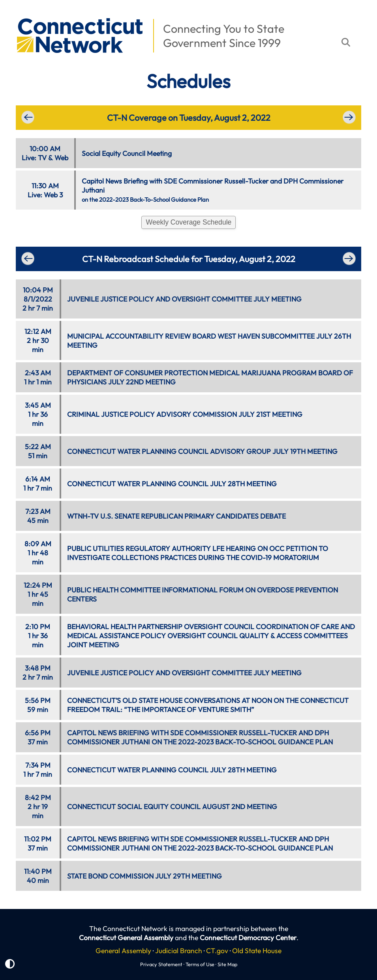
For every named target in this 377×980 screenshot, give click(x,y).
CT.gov (217, 951)
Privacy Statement (161, 964)
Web (61, 158)
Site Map (227, 964)
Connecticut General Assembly (126, 938)
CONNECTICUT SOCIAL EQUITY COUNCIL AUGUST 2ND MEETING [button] (172, 807)
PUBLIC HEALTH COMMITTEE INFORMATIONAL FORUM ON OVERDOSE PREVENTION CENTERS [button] (203, 594)
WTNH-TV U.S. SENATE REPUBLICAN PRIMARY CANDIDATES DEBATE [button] (176, 516)
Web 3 (53, 195)
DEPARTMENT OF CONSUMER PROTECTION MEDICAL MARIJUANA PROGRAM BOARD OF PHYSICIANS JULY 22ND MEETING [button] (210, 377)
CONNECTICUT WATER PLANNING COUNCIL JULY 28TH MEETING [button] (172, 484)
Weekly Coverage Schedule (189, 222)
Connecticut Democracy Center (248, 938)
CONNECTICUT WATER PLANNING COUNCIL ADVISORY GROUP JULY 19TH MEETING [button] (202, 451)
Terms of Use (200, 964)
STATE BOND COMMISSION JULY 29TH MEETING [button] (144, 876)
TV (42, 158)
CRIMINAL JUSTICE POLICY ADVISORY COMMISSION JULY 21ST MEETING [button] (185, 414)
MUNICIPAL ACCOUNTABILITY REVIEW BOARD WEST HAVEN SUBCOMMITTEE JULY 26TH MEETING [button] (209, 341)
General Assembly (123, 951)
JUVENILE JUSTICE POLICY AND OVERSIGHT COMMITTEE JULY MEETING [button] (184, 299)
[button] (12, 14)
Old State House (257, 951)
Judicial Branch (179, 951)
